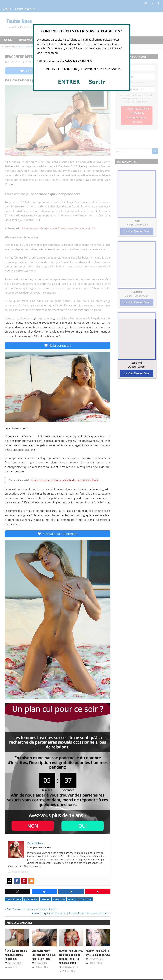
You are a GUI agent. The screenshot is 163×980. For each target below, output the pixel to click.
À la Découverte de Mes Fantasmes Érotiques (15, 956)
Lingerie (45, 900)
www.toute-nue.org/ (19, 872)
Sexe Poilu (86, 900)
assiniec (13, 968)
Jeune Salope (31, 900)
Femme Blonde (14, 900)
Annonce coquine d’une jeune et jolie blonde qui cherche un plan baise (70, 914)
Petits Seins (59, 900)
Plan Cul (73, 900)
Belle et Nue (42, 968)
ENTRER (69, 82)
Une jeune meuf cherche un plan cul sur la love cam (43, 956)
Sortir (97, 82)
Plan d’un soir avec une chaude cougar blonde (31, 910)
